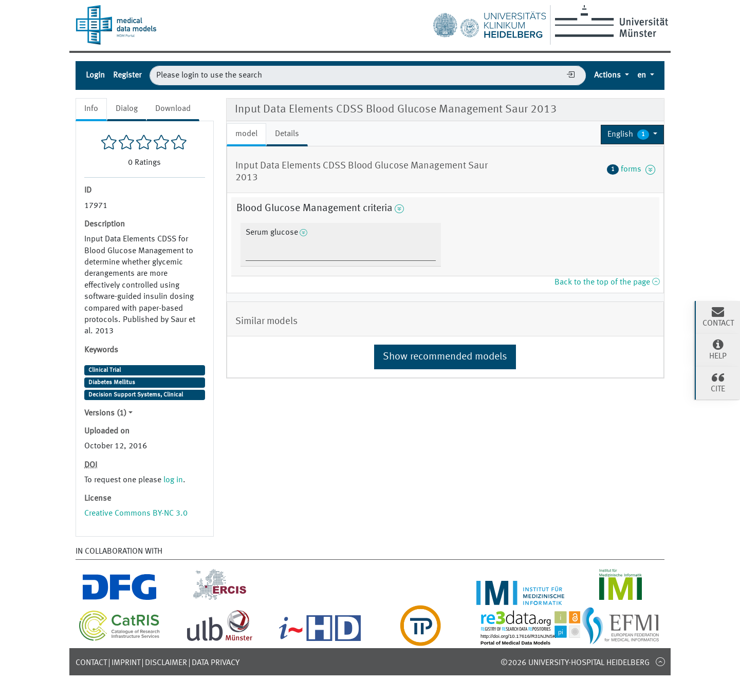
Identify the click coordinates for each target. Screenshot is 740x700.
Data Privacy (216, 663)
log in (173, 480)
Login (95, 75)
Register (127, 75)
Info (91, 109)
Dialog (127, 109)
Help (718, 349)
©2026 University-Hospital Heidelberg (575, 663)
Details (287, 134)
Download (173, 109)
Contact (91, 663)
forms (631, 169)
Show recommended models (445, 357)
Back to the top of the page (607, 282)
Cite (718, 382)
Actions (608, 75)
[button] (632, 135)
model (246, 134)
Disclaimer (166, 663)
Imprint (126, 663)
